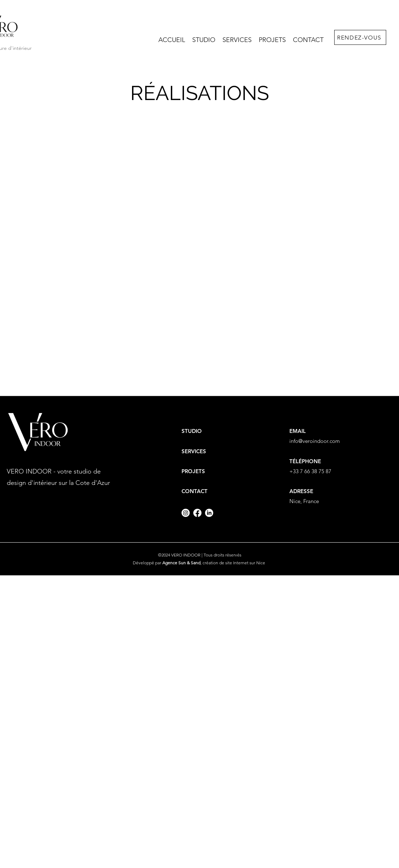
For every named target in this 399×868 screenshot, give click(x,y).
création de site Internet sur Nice (234, 563)
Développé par (167, 563)
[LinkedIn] (209, 513)
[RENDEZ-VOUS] (360, 37)
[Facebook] (197, 513)
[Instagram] (186, 513)
